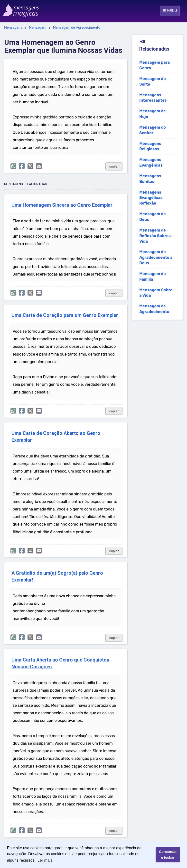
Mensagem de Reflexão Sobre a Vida (155, 236)
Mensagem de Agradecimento (77, 28)
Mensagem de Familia (153, 277)
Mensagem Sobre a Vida (156, 293)
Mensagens (13, 28)
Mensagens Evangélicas (151, 162)
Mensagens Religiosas (150, 146)
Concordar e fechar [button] (168, 855)
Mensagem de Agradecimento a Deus (156, 257)
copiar (114, 166)
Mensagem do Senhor (153, 130)
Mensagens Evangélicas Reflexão (151, 198)
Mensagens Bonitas (150, 179)
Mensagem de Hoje (153, 114)
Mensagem (38, 28)
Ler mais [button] (45, 860)
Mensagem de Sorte (153, 81)
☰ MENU (170, 11)
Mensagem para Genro (154, 65)
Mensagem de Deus (153, 217)
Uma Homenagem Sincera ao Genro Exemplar (62, 205)
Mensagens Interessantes (153, 98)
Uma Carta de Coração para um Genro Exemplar (65, 315)
